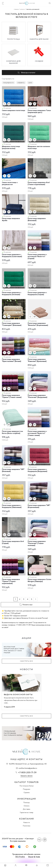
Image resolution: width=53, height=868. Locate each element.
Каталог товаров (27, 782)
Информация (27, 799)
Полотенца (14, 39)
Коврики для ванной (14, 62)
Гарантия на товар (27, 812)
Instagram (45, 840)
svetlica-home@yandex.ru (28, 768)
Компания (26, 819)
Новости (26, 822)
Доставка (26, 809)
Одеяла (27, 792)
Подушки (26, 789)
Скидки (39, 61)
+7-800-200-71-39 (27, 772)
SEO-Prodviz (20, 857)
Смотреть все (26, 661)
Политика (26, 826)
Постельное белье (27, 786)
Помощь (26, 802)
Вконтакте (39, 840)
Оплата (26, 806)
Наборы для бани (39, 39)
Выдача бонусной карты (18, 695)
